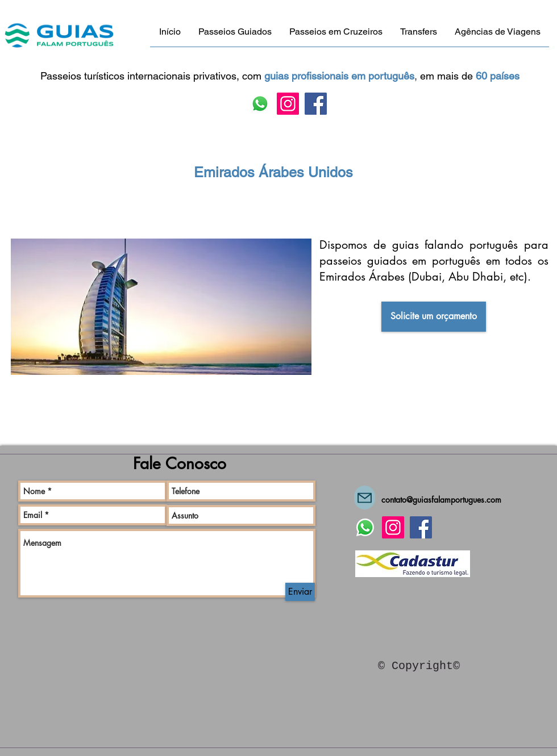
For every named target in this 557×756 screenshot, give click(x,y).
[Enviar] (300, 592)
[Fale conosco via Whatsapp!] (260, 104)
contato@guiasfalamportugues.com (441, 500)
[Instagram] (288, 104)
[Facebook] (316, 104)
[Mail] (365, 498)
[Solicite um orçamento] (434, 317)
